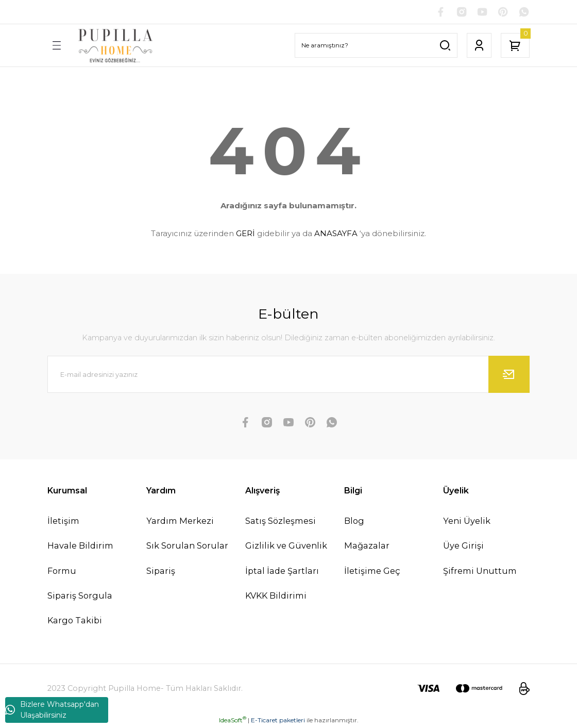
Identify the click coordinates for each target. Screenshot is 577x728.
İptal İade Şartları (282, 571)
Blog (354, 522)
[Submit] (509, 375)
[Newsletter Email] (288, 375)
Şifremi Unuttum (480, 571)
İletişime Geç (372, 571)
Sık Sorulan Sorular (187, 547)
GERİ (245, 234)
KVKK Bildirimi (276, 596)
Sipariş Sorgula (80, 596)
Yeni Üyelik (467, 522)
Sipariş (161, 571)
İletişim (63, 522)
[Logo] (115, 46)
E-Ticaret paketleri (278, 721)
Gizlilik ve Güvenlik (286, 547)
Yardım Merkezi (180, 522)
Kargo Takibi (75, 621)
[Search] (376, 46)
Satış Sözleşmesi (281, 522)
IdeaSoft (233, 721)
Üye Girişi (463, 547)
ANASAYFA (336, 234)
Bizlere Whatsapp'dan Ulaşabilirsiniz (52, 710)
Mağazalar (367, 547)
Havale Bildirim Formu (80, 559)
